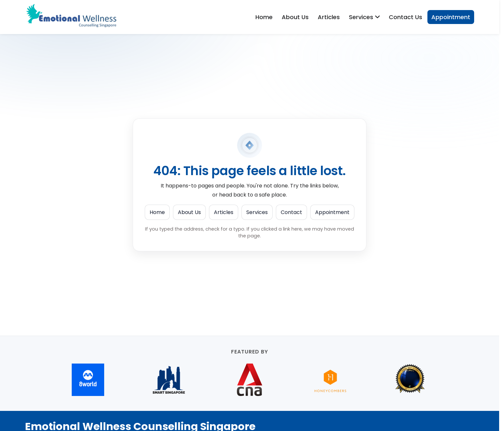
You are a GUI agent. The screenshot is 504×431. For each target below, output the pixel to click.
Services (257, 212)
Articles (329, 17)
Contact (291, 212)
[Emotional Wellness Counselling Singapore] (74, 17)
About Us (295, 17)
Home (264, 17)
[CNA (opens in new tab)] (250, 380)
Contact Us (406, 17)
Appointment (451, 17)
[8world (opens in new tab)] (88, 380)
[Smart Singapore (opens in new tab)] (169, 380)
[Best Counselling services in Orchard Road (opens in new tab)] (411, 380)
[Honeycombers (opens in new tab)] (330, 380)
